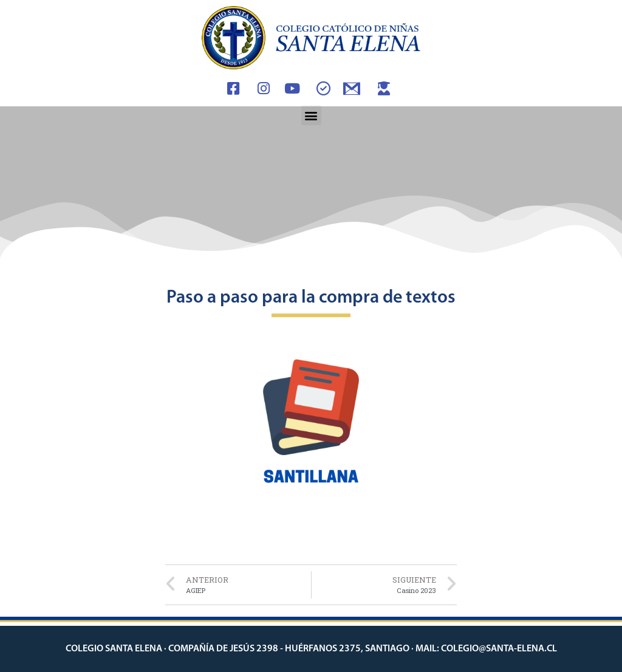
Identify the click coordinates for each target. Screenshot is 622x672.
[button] (311, 115)
